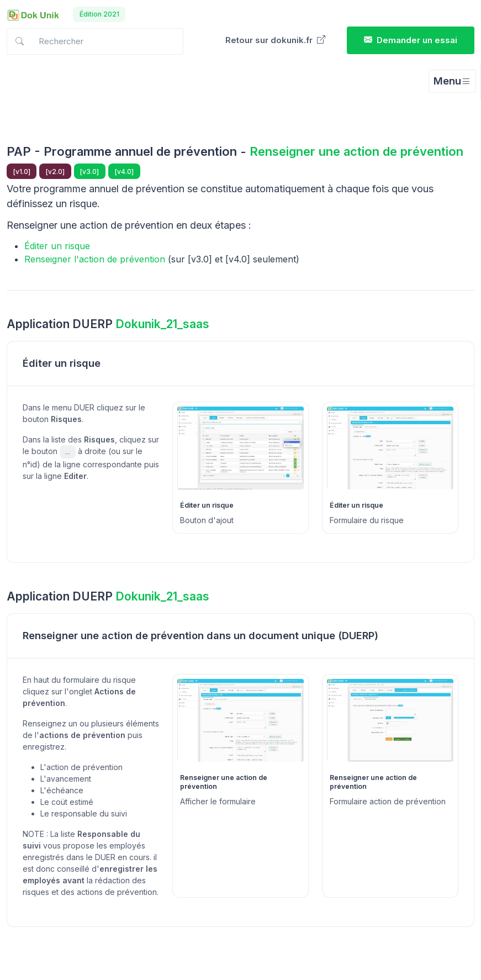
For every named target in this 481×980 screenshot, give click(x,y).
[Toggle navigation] (452, 81)
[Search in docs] (95, 42)
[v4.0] (124, 172)
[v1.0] (22, 172)
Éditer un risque (57, 246)
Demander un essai (411, 40)
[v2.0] (55, 172)
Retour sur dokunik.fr (275, 40)
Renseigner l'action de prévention (95, 259)
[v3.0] (89, 172)
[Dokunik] (33, 14)
